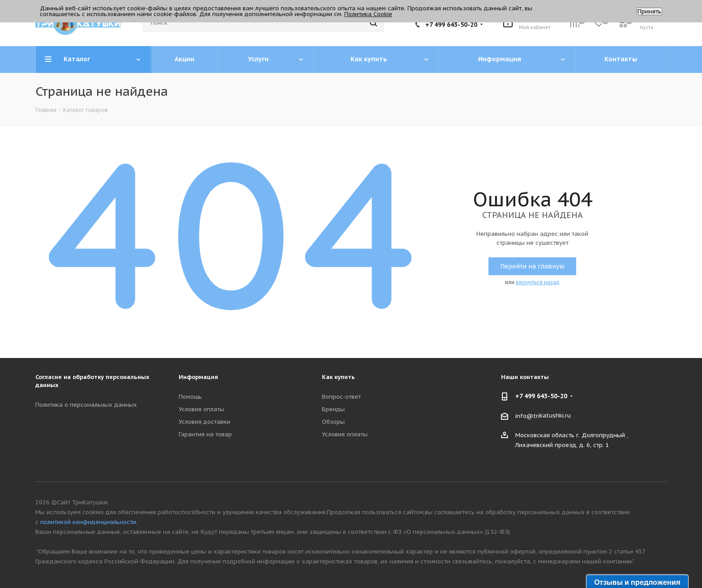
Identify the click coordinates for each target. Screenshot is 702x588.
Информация (198, 377)
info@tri (527, 415)
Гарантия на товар (205, 434)
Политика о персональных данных (86, 405)
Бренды (333, 409)
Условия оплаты (201, 409)
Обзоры (333, 422)
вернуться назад (538, 282)
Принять (649, 11)
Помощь (190, 397)
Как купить (338, 377)
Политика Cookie (368, 14)
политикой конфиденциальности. (89, 522)
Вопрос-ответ (341, 397)
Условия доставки (204, 422)
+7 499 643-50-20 (451, 25)
